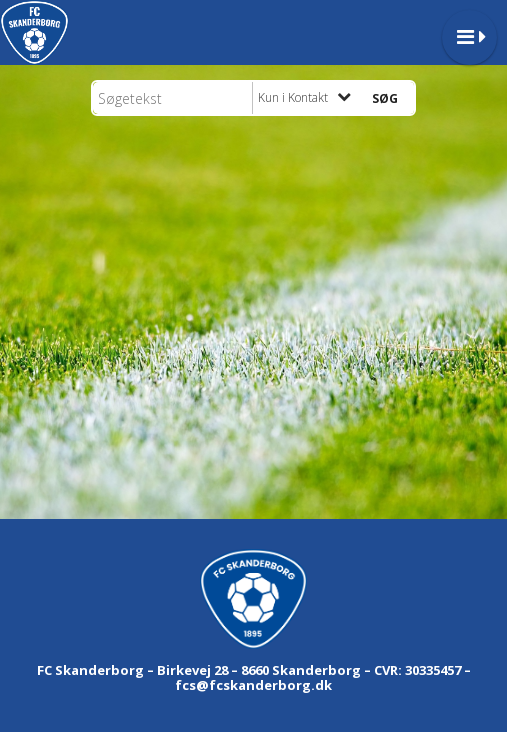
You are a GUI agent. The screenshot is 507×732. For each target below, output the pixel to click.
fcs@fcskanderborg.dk (253, 685)
